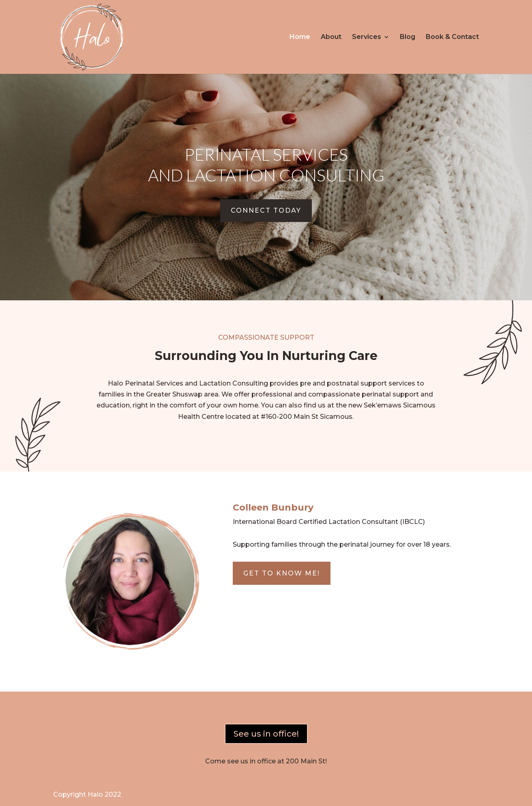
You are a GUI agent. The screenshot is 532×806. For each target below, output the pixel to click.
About (331, 37)
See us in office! (266, 734)
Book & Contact (452, 37)
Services (367, 37)
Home (300, 37)
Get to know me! (282, 573)
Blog (408, 37)
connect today (266, 210)
